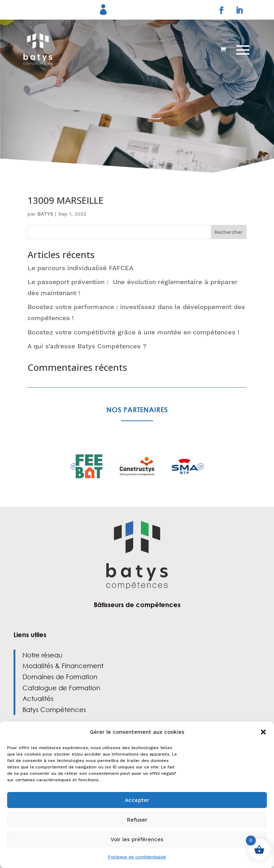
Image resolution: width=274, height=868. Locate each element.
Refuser (137, 820)
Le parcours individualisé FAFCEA (82, 268)
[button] (263, 732)
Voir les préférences (137, 839)
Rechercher (229, 232)
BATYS (45, 214)
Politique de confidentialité (137, 857)
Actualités (38, 698)
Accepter (137, 800)
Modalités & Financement (63, 666)
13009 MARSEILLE (65, 200)
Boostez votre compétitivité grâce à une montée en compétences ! (133, 332)
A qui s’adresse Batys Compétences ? (87, 346)
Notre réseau (42, 655)
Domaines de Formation (60, 677)
